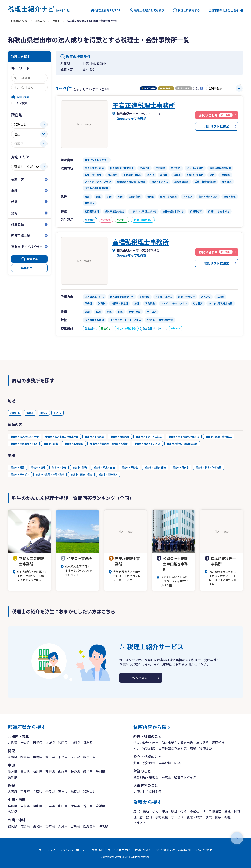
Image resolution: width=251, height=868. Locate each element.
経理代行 (218, 743)
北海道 (13, 743)
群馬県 (38, 757)
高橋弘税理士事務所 (141, 242)
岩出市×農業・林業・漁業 (50, 474)
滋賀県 (75, 791)
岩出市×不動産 (130, 467)
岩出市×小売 (59, 467)
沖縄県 (104, 826)
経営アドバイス (185, 777)
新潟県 (13, 771)
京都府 (25, 791)
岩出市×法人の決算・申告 (25, 436)
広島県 (50, 806)
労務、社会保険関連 (147, 791)
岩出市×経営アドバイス (147, 444)
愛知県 (13, 777)
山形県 (75, 743)
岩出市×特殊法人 (108, 474)
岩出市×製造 (38, 467)
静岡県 (100, 771)
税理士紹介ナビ (19, 21)
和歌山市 (15, 413)
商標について (143, 850)
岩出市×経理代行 (120, 436)
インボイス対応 (144, 748)
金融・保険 (232, 811)
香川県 (88, 806)
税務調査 (206, 748)
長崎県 (38, 826)
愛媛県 (100, 806)
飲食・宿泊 (179, 811)
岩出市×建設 (17, 467)
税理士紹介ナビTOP (105, 10)
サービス (177, 817)
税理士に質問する (186, 10)
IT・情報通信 (212, 811)
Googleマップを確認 (132, 118)
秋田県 (63, 743)
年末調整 (202, 743)
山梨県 (63, 771)
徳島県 (75, 806)
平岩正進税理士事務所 (144, 105)
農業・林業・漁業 (199, 817)
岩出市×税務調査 (74, 444)
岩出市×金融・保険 (155, 467)
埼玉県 (50, 757)
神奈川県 (89, 757)
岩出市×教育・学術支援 (208, 467)
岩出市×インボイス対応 (149, 436)
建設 (136, 811)
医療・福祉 (223, 817)
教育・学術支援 (157, 817)
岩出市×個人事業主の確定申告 (62, 436)
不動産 (195, 811)
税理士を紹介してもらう (147, 10)
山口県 (63, 806)
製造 (146, 811)
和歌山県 (40, 21)
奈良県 (50, 791)
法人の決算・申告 (146, 743)
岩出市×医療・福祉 (81, 474)
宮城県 (50, 743)
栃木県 (25, 757)
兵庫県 (38, 791)
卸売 (165, 811)
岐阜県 (88, 771)
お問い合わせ (204, 850)
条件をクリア (29, 268)
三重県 (63, 791)
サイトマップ (47, 850)
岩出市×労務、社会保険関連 (182, 444)
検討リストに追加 (217, 126)
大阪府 (13, 791)
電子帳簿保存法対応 (173, 748)
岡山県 (38, 806)
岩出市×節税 (51, 444)
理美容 (138, 817)
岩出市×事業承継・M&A (24, 444)
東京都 (75, 757)
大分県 (63, 826)
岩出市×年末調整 (94, 436)
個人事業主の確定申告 (177, 743)
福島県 (88, 743)
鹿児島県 (89, 826)
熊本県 (50, 826)
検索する (32, 259)
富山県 (25, 771)
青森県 (25, 743)
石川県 (38, 771)
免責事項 (97, 850)
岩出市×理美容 (181, 467)
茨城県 (13, 757)
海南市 (30, 413)
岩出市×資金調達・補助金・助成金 (109, 444)
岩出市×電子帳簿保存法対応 (184, 436)
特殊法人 (140, 823)
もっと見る (140, 678)
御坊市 (44, 413)
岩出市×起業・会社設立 (219, 436)
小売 (155, 811)
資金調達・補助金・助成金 (152, 777)
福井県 (50, 771)
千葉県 (63, 757)
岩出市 (56, 21)
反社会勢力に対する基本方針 (173, 850)
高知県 (13, 812)
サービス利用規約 (119, 850)
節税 (193, 748)
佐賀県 (25, 826)
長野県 (75, 771)
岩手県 (38, 743)
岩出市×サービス (20, 474)
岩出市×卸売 (80, 467)
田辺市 (57, 413)
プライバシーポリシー (74, 850)
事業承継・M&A (170, 763)
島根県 (25, 806)
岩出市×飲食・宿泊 (104, 467)
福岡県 (13, 826)
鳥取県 (13, 806)
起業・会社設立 (144, 763)
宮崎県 (75, 826)
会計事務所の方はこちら (224, 10)
